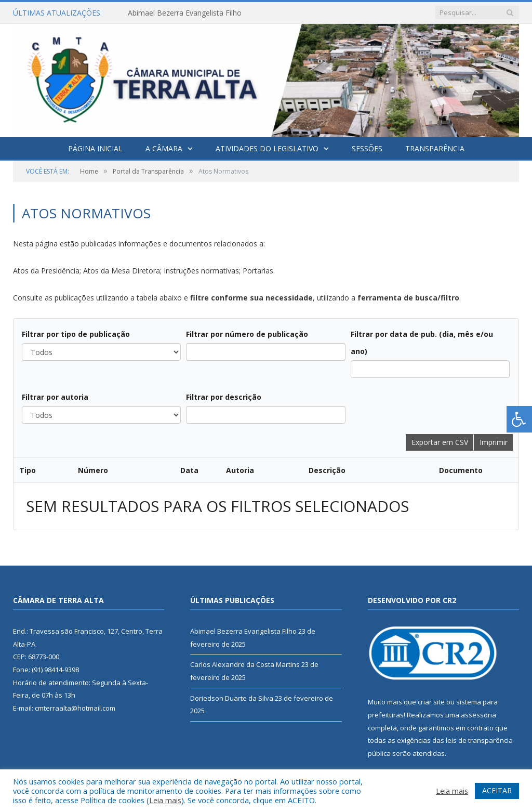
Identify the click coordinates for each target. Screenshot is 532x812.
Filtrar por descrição (224, 397)
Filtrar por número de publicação (247, 334)
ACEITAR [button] (497, 790)
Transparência (435, 148)
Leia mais (165, 800)
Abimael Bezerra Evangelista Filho (185, 13)
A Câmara (164, 148)
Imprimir (494, 442)
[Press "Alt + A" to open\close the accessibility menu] (519, 419)
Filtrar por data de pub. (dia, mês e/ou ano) (422, 343)
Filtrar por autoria (55, 397)
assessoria (478, 715)
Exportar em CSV (440, 442)
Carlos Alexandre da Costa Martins (245, 664)
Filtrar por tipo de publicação (76, 334)
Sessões (367, 148)
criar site (431, 702)
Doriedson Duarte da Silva (232, 698)
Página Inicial (95, 148)
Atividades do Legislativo (267, 148)
